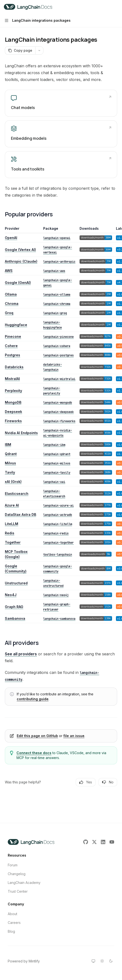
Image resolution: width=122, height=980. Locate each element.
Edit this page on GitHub (37, 736)
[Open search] (106, 7)
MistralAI (12, 379)
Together (13, 542)
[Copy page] (20, 50)
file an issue (74, 736)
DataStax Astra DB (20, 515)
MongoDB (13, 402)
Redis (10, 533)
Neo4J (11, 595)
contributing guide (33, 699)
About (12, 914)
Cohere (11, 346)
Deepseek (13, 412)
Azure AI (12, 505)
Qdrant (11, 454)
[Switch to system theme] (93, 961)
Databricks (14, 367)
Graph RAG (14, 607)
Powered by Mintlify (24, 961)
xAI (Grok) (13, 482)
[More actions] (116, 7)
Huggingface (16, 325)
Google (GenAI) (18, 283)
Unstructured (16, 583)
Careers (14, 923)
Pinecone (13, 336)
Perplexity (13, 391)
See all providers (21, 654)
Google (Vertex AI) (20, 250)
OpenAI (11, 238)
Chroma (12, 304)
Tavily (10, 472)
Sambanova (15, 618)
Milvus (10, 463)
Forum (13, 865)
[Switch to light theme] (102, 961)
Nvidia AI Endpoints (21, 433)
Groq (9, 313)
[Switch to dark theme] (111, 961)
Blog (11, 931)
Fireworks (13, 421)
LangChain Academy (24, 883)
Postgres (12, 355)
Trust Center (18, 891)
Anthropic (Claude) (21, 261)
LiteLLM (12, 524)
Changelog (17, 874)
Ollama (11, 294)
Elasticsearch (17, 494)
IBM (8, 445)
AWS (9, 271)
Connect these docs (34, 753)
